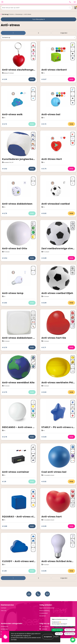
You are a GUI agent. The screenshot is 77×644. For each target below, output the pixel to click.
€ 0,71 (44, 347)
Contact (4, 608)
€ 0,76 (5, 437)
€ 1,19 (4, 481)
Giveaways (19, 14)
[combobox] (35, 8)
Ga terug (5, 14)
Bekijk (32, 79)
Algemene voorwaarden (47, 608)
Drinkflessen (5, 626)
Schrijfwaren (5, 629)
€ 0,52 (5, 169)
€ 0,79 (5, 213)
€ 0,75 (44, 169)
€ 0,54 (5, 258)
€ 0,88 (44, 258)
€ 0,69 (44, 303)
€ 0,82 (44, 213)
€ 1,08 (4, 571)
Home (12, 14)
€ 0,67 (44, 79)
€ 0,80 (44, 437)
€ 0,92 (5, 303)
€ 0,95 (44, 526)
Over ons (4, 611)
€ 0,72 (5, 124)
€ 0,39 (5, 79)
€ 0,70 (5, 347)
